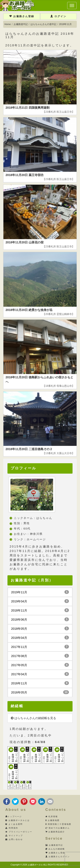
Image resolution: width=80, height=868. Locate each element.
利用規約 (12, 828)
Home (8, 24)
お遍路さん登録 (22, 16)
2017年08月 (40, 656)
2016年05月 (40, 692)
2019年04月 (40, 601)
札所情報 (52, 817)
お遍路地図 (53, 820)
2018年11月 (40, 610)
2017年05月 (40, 665)
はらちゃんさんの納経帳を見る (33, 718)
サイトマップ (14, 836)
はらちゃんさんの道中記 (43, 24)
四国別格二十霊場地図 (58, 824)
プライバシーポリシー (19, 832)
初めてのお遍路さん (58, 828)
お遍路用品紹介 (55, 832)
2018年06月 (40, 619)
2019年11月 (40, 592)
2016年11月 (40, 683)
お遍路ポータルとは (17, 820)
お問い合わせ (14, 839)
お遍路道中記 (21, 24)
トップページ (14, 817)
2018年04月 (40, 638)
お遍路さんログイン (58, 857)
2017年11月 (40, 647)
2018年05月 (40, 628)
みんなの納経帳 (55, 849)
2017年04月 (40, 674)
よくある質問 (14, 824)
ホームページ (36, 539)
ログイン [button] (58, 16)
